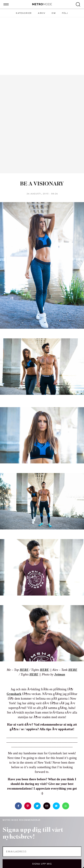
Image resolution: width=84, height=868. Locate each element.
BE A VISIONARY (42, 184)
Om (54, 13)
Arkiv (42, 13)
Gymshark (14, 694)
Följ (65, 13)
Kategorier (24, 13)
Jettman (60, 674)
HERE (34, 674)
